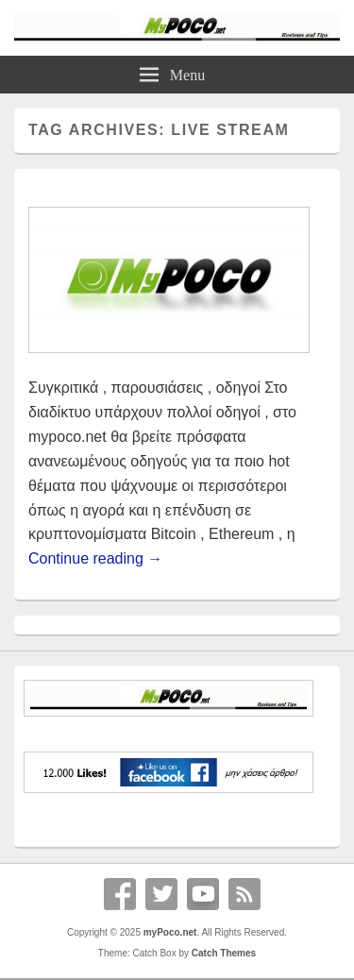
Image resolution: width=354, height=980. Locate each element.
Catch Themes (224, 953)
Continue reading (95, 558)
